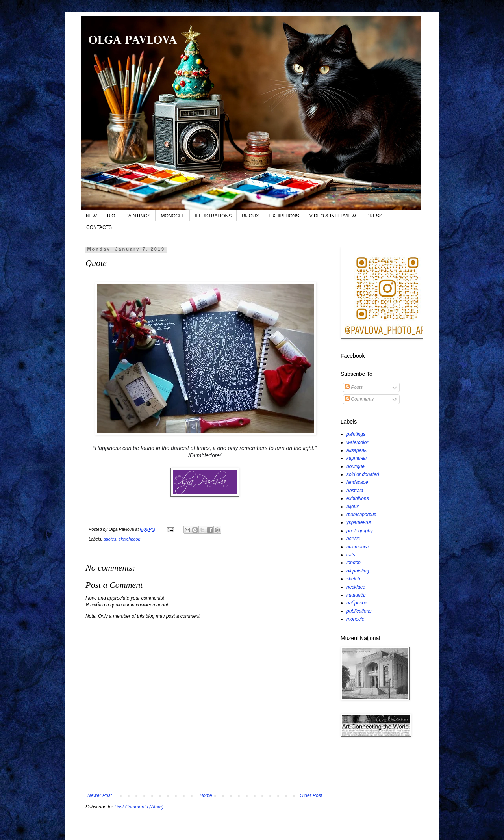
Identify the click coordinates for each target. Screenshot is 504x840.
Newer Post (100, 795)
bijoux (353, 507)
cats (351, 555)
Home (206, 795)
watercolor (357, 442)
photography (360, 531)
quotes (110, 539)
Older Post (311, 795)
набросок (357, 603)
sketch (353, 579)
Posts (354, 387)
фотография (361, 515)
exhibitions (358, 498)
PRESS (374, 216)
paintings (356, 434)
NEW (91, 216)
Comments (359, 399)
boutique (356, 466)
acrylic (353, 539)
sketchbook (129, 539)
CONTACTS (99, 227)
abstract (355, 491)
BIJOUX (250, 216)
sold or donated (363, 474)
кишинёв (356, 595)
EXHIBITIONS (284, 216)
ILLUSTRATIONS (213, 216)
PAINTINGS (138, 216)
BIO (111, 216)
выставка (358, 547)
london (354, 563)
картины (357, 458)
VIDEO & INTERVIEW (333, 216)
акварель (357, 450)
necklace (356, 587)
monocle (355, 619)
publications (359, 611)
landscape (357, 482)
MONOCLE (173, 216)
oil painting (358, 571)
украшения (359, 522)
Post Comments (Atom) (139, 807)
